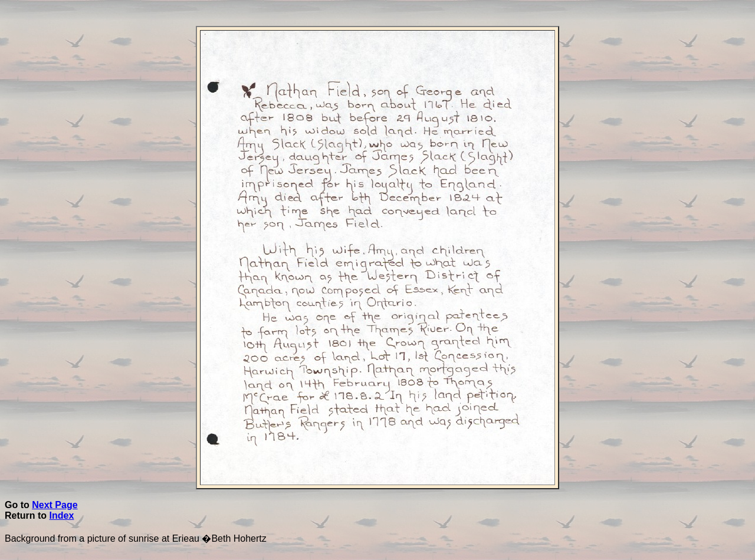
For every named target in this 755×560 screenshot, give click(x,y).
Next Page (55, 505)
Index (62, 515)
